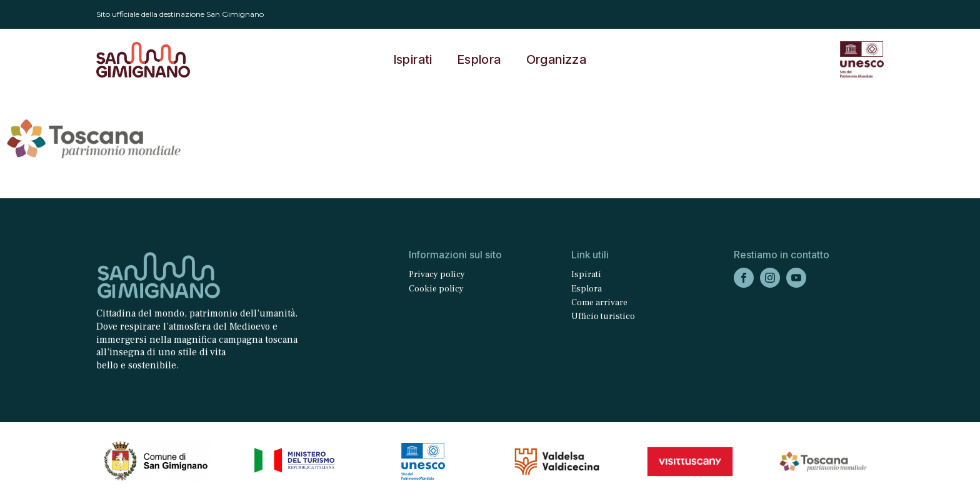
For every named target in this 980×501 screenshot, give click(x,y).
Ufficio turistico (603, 316)
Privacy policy (437, 275)
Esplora (479, 59)
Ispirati (413, 59)
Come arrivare (599, 303)
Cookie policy (436, 289)
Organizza (557, 59)
